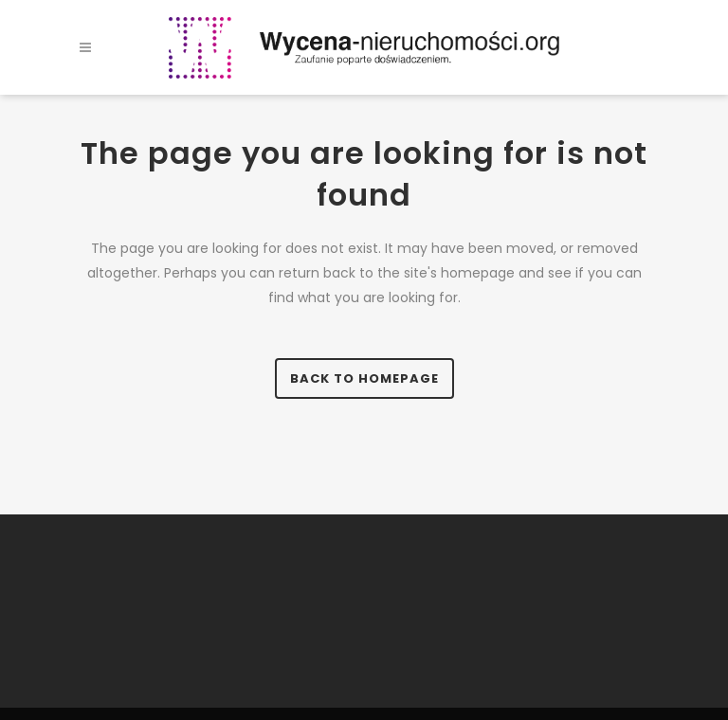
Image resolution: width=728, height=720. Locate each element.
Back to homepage (364, 378)
